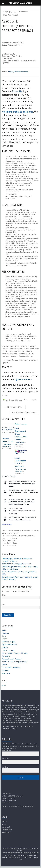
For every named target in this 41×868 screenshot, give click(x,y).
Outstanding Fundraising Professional (15, 662)
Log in (4, 824)
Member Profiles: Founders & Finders (15, 653)
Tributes (5, 665)
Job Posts (5, 647)
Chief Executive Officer (14, 407)
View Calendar (7, 525)
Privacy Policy (28, 858)
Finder (4, 636)
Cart (21, 860)
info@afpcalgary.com (9, 800)
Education (5, 633)
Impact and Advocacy (9, 645)
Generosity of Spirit (8, 642)
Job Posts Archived (12, 15)
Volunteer (5, 670)
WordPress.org (7, 832)
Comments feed (7, 830)
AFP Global (5, 726)
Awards (4, 630)
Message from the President (12, 659)
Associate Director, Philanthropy (24, 413)
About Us (17, 91)
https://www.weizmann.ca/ (18, 72)
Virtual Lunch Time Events (11, 667)
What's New (6, 673)
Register (4, 822)
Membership (6, 656)
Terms (36, 858)
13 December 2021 (23, 12)
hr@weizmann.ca (22, 379)
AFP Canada (15, 726)
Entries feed (6, 827)
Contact (20, 858)
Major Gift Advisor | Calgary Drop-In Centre (17, 564)
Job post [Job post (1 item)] (4, 685)
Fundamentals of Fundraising (19, 520)
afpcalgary (8, 12)
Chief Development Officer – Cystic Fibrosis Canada (21, 434)
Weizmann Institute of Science (17, 112)
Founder (4, 639)
